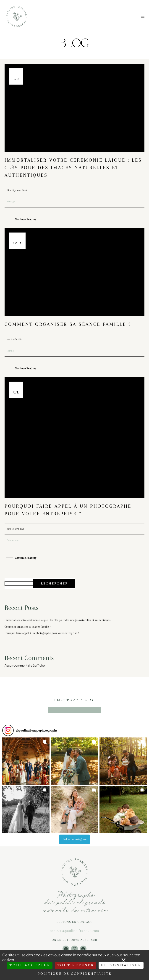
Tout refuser (76, 965)
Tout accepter (30, 965)
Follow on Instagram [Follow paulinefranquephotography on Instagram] (75, 839)
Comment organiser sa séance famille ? (68, 324)
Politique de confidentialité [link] (75, 974)
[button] (26, 761)
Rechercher (54, 584)
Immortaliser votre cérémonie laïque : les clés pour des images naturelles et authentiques (73, 168)
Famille (11, 351)
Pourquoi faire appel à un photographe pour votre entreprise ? (42, 633)
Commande (13, 540)
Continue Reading (26, 220)
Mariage (11, 201)
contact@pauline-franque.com (74, 931)
